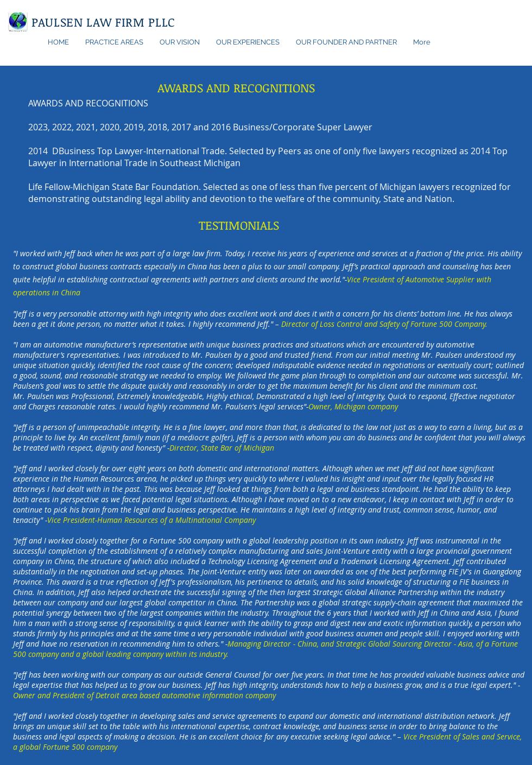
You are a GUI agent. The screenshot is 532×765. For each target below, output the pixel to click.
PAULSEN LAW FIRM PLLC (103, 22)
